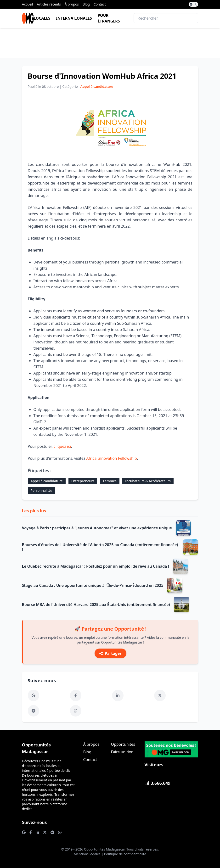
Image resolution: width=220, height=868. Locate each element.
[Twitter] (160, 695)
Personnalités (42, 490)
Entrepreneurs (83, 481)
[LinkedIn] (118, 695)
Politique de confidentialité (125, 854)
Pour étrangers (109, 18)
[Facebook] (76, 695)
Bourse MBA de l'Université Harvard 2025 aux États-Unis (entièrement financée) (96, 605)
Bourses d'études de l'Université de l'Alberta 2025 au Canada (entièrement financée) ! (100, 547)
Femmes (110, 481)
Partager (110, 653)
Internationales (74, 18)
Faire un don (122, 752)
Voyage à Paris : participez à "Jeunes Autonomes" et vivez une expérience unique (97, 528)
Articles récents (49, 4)
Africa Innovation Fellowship (112, 458)
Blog (86, 4)
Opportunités (123, 744)
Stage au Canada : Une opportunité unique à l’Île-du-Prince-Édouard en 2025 (93, 585)
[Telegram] (34, 711)
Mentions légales (87, 854)
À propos (72, 4)
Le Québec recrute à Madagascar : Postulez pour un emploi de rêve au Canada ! (96, 566)
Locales (42, 18)
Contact (100, 4)
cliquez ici (62, 446)
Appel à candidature (47, 481)
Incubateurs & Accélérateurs (148, 481)
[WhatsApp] (76, 711)
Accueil (28, 4)
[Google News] (34, 695)
